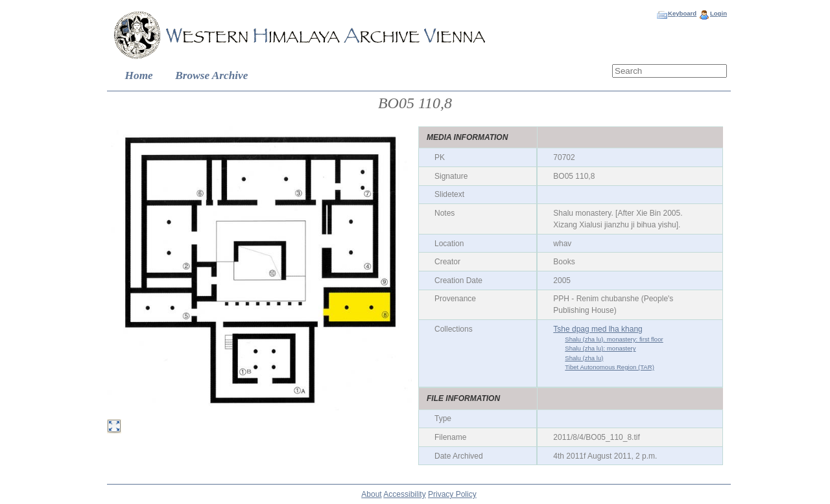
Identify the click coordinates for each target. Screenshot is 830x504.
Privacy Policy (452, 494)
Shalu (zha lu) (584, 358)
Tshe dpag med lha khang (598, 329)
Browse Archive (211, 75)
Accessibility (404, 494)
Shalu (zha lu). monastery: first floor (614, 339)
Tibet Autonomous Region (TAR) (610, 367)
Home (139, 75)
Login (718, 13)
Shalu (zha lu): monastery (600, 348)
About (371, 494)
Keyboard (682, 13)
